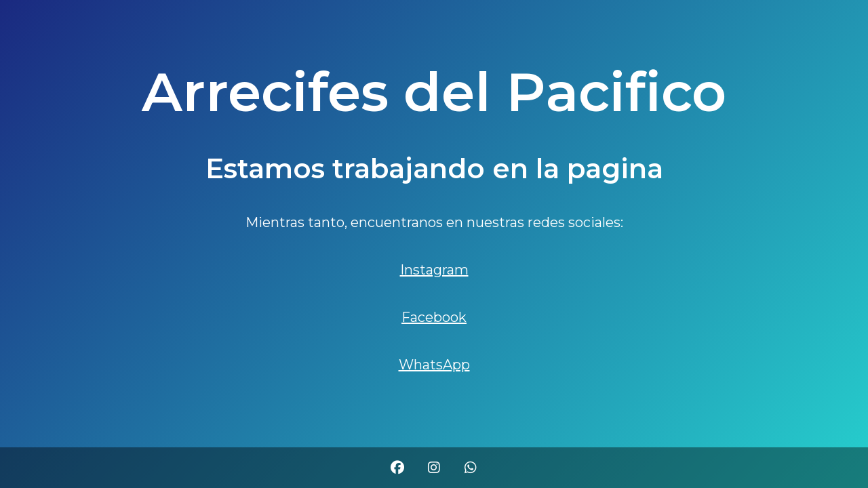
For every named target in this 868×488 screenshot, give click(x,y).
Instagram (434, 270)
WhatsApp (434, 365)
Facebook (434, 317)
